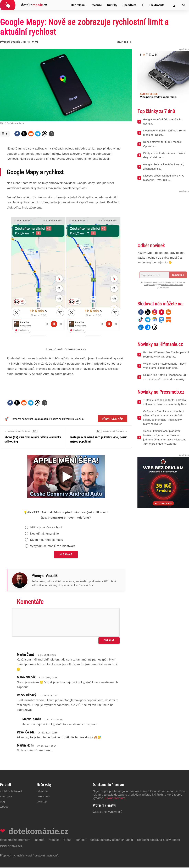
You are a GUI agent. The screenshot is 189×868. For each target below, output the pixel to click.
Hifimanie (43, 792)
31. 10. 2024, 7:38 (48, 696)
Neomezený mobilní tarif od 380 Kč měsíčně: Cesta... (165, 133)
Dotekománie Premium (15, 840)
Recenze (96, 5)
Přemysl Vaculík (10, 42)
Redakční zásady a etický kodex (159, 840)
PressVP (42, 802)
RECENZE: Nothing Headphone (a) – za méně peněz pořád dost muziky (166, 377)
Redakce (54, 840)
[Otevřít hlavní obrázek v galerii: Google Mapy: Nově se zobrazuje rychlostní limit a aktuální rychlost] (66, 85)
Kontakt (81, 840)
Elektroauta (157, 5)
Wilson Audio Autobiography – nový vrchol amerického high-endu (165, 366)
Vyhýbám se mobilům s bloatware (53, 547)
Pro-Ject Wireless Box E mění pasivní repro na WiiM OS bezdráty (166, 354)
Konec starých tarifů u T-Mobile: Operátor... (162, 144)
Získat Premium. (115, 799)
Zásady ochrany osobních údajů (111, 840)
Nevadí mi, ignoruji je (45, 534)
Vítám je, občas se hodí (46, 528)
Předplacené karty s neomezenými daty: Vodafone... (164, 155)
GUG (2, 802)
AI (143, 5)
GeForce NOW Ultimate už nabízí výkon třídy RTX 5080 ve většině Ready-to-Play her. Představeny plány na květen (163, 417)
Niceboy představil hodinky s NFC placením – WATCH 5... (164, 178)
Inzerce (40, 840)
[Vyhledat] (184, 5)
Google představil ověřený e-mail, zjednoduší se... (164, 167)
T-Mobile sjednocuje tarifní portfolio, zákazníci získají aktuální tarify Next (165, 402)
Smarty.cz (6, 797)
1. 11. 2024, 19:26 (47, 656)
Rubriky (112, 5)
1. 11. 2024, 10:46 (53, 720)
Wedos (4, 807)
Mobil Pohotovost (11, 792)
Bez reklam (78, 5)
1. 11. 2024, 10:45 (48, 678)
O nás (68, 840)
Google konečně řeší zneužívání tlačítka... (163, 121)
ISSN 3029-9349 (11, 847)
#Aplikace (124, 42)
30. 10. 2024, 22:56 (48, 733)
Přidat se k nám (113, 419)
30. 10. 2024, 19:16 (47, 746)
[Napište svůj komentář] (66, 623)
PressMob (43, 797)
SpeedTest (129, 5)
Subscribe (178, 275)
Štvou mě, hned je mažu (47, 540)
